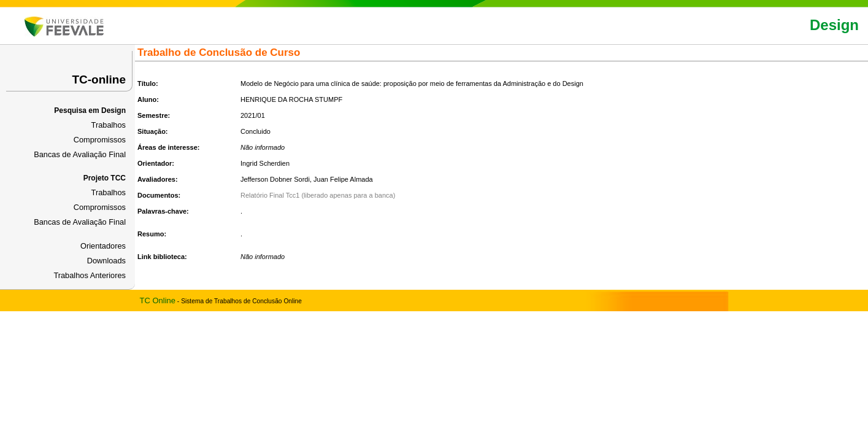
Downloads (106, 261)
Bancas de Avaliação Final (80, 154)
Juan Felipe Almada (343, 179)
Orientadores (103, 246)
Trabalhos (109, 125)
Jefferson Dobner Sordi (275, 179)
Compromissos (100, 140)
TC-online (99, 79)
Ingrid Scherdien (265, 163)
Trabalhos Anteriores (90, 275)
